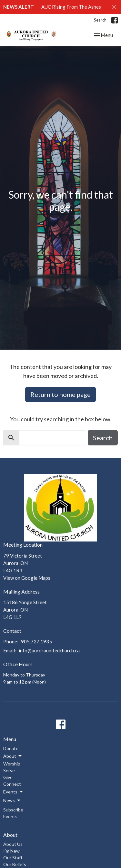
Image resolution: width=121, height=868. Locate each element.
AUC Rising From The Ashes (71, 7)
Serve (9, 770)
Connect (12, 784)
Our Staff (13, 858)
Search (100, 20)
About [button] (13, 756)
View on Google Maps (27, 578)
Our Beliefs (15, 864)
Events (10, 816)
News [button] (12, 801)
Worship (12, 764)
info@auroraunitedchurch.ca (49, 650)
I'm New (11, 851)
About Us (13, 844)
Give (8, 777)
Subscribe (13, 810)
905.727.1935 (36, 641)
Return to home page (60, 394)
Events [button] (14, 792)
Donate (11, 748)
